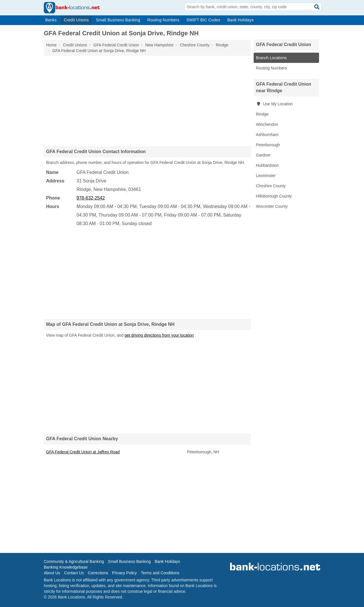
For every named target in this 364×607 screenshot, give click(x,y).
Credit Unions (76, 20)
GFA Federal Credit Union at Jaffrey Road (83, 452)
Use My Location (274, 104)
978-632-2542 (91, 198)
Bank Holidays (240, 20)
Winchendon (267, 124)
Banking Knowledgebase (66, 567)
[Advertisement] (147, 101)
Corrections (98, 573)
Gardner (263, 155)
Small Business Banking (118, 20)
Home (51, 45)
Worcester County (272, 206)
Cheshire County (271, 186)
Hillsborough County (274, 196)
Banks (51, 20)
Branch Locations (271, 58)
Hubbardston (267, 165)
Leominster (266, 176)
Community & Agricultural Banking (74, 561)
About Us (52, 573)
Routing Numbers (163, 20)
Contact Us (74, 573)
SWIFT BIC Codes (203, 20)
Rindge (262, 114)
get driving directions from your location (159, 335)
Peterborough (268, 145)
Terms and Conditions (160, 573)
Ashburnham (267, 135)
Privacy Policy (124, 573)
